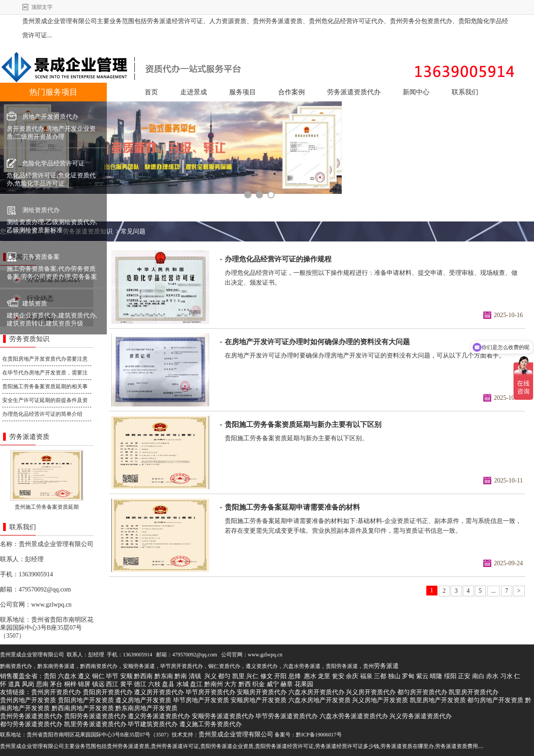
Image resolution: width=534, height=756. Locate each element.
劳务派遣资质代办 (354, 92)
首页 (151, 92)
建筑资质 (35, 304)
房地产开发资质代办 (50, 117)
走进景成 (194, 92)
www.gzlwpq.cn (51, 605)
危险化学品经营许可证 (53, 163)
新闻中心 (416, 92)
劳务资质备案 (41, 257)
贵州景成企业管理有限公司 (56, 544)
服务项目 (243, 92)
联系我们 (465, 92)
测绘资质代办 (41, 210)
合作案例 (291, 92)
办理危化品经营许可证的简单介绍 (42, 414)
